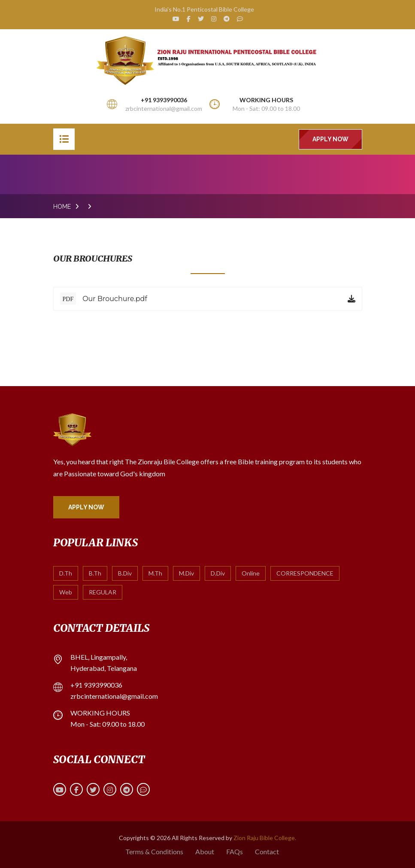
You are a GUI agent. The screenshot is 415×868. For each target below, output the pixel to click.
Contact (267, 851)
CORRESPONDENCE (305, 573)
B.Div (125, 573)
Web (66, 592)
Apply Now (330, 139)
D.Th (66, 573)
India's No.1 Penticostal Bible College (204, 9)
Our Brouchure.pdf (104, 298)
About (205, 851)
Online (251, 573)
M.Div (186, 573)
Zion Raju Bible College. (265, 838)
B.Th (95, 573)
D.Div (218, 573)
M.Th (155, 573)
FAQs (235, 851)
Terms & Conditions (154, 851)
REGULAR (103, 592)
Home (62, 207)
